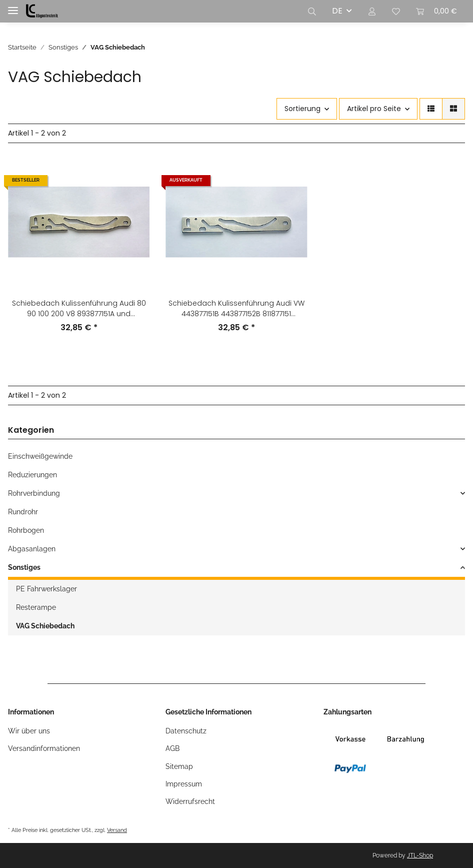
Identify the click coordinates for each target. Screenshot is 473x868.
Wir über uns (29, 731)
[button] (312, 11)
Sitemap (179, 766)
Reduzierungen (32, 475)
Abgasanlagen (32, 549)
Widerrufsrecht (190, 801)
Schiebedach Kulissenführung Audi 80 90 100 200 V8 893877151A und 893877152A (79, 309)
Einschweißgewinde (40, 456)
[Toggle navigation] (13, 6)
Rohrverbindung (34, 493)
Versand (117, 830)
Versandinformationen (44, 748)
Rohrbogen (26, 530)
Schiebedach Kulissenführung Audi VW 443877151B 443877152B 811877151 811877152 (236, 309)
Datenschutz (186, 731)
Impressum (184, 784)
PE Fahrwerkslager (46, 589)
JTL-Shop (420, 855)
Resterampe (36, 607)
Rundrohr (23, 512)
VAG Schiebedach (45, 626)
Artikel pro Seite (374, 109)
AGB (172, 748)
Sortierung (302, 109)
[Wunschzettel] (396, 11)
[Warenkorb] (436, 11)
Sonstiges (24, 567)
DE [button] (337, 11)
